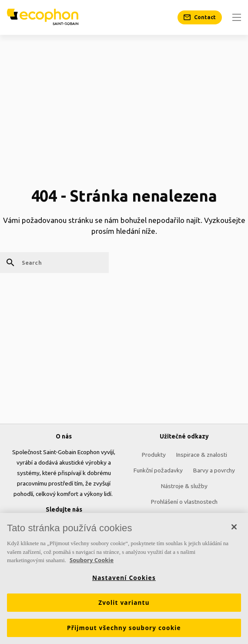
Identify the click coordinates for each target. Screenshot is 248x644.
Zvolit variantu (124, 603)
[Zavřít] (234, 527)
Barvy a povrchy (214, 470)
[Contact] (200, 17)
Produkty (154, 455)
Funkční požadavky (158, 470)
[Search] (54, 263)
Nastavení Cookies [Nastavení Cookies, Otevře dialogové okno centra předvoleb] (124, 578)
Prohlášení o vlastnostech (184, 502)
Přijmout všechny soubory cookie (124, 628)
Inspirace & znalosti (202, 455)
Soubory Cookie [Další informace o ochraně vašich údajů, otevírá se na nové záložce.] (92, 560)
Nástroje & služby (184, 486)
